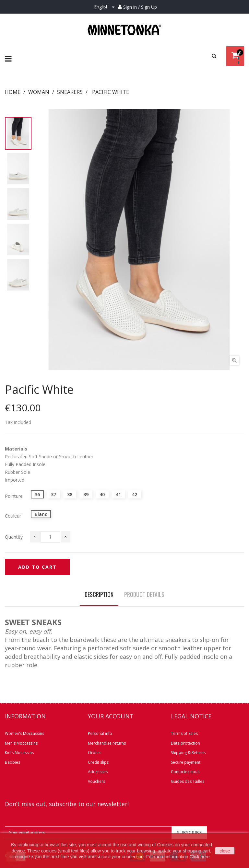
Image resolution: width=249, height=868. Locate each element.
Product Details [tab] (144, 594)
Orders (95, 753)
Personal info (100, 733)
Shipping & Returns (188, 753)
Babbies (12, 762)
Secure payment (186, 762)
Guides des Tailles (188, 781)
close (225, 851)
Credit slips (98, 762)
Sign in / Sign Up (140, 7)
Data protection (185, 743)
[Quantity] (50, 537)
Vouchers (96, 781)
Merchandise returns (107, 743)
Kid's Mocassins (19, 753)
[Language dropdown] (105, 7)
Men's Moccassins (21, 743)
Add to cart (37, 567)
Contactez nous (185, 772)
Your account (111, 716)
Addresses (98, 772)
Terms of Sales (184, 733)
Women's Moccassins (24, 733)
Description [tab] (99, 594)
